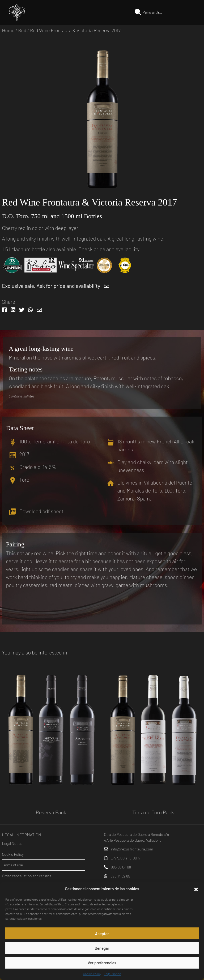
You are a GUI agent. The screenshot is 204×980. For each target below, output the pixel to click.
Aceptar (102, 934)
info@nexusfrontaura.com (132, 849)
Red (22, 30)
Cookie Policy (92, 974)
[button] (196, 889)
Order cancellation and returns (27, 876)
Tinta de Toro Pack (153, 812)
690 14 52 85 (120, 876)
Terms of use (13, 865)
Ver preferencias (102, 963)
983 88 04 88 (121, 867)
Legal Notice (112, 974)
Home (8, 30)
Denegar (102, 948)
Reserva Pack (51, 812)
